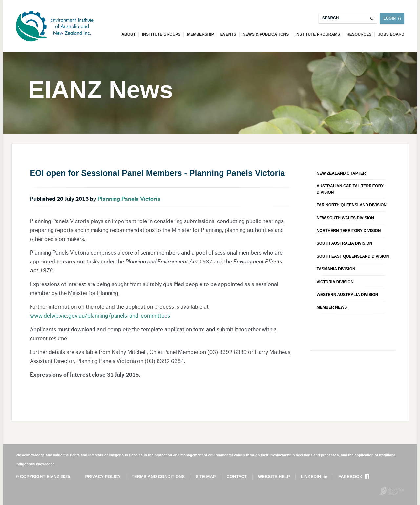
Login (389, 18)
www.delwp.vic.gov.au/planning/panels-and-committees (100, 316)
